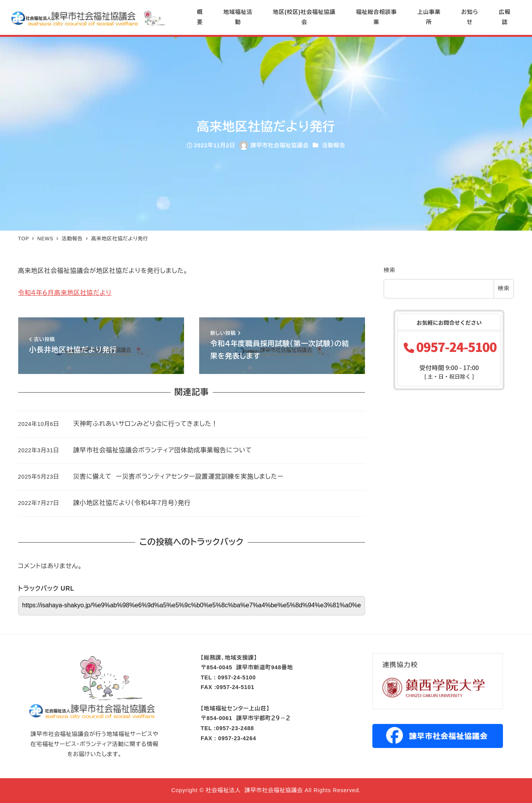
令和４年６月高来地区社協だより (65, 293)
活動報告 (334, 145)
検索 (389, 270)
